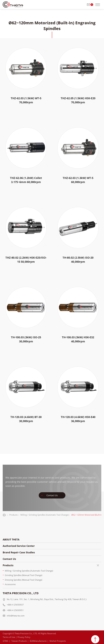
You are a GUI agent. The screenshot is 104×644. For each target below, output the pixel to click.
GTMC (6, 641)
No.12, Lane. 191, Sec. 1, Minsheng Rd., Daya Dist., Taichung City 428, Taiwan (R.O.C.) (47, 599)
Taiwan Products (19, 641)
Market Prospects (58, 641)
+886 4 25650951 (15, 610)
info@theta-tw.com (16, 616)
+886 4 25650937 (15, 605)
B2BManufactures (38, 641)
